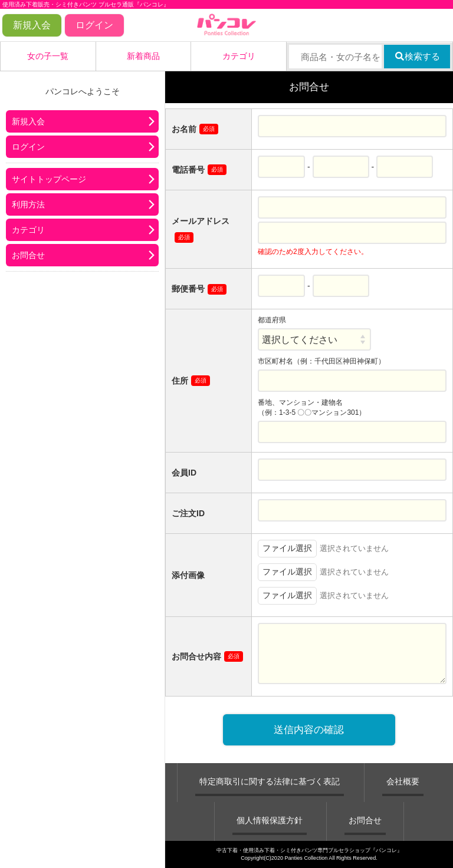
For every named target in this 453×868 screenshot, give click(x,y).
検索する (417, 56)
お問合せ (28, 255)
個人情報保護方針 (270, 820)
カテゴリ (239, 56)
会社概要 (403, 781)
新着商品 (143, 56)
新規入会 (32, 25)
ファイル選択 (287, 548)
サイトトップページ (49, 179)
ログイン (94, 25)
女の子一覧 (48, 56)
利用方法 (28, 204)
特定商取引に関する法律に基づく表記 (270, 781)
